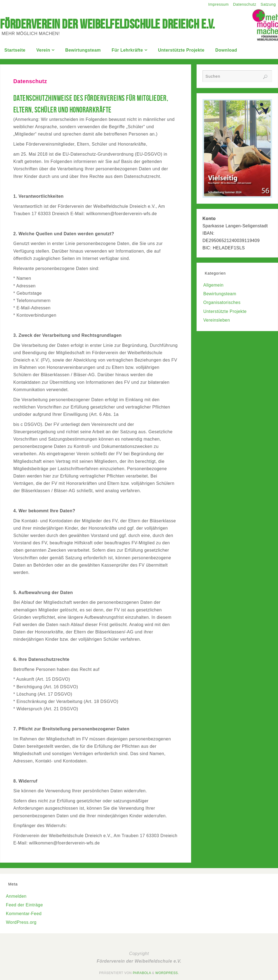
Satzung (268, 4)
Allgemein (214, 285)
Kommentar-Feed (24, 914)
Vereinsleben (217, 320)
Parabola (142, 973)
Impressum (219, 4)
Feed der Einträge (24, 905)
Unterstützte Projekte (225, 311)
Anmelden (16, 896)
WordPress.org (21, 922)
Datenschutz (245, 4)
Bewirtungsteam (220, 294)
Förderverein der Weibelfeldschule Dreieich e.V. (108, 24)
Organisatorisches (222, 302)
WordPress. (167, 973)
